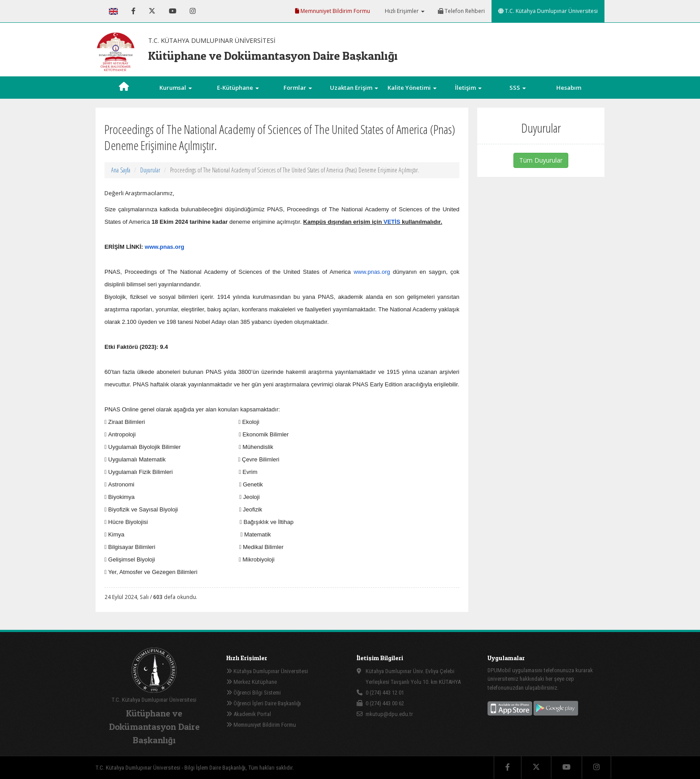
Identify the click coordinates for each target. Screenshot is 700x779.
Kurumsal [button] (176, 88)
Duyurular (150, 170)
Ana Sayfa (121, 170)
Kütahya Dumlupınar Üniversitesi (267, 671)
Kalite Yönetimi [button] (412, 88)
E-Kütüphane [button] (238, 88)
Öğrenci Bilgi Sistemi (254, 693)
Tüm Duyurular (541, 160)
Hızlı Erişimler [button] (404, 11)
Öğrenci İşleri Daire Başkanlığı (264, 703)
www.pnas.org (164, 247)
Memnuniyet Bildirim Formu (333, 11)
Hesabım (569, 88)
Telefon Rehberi (461, 11)
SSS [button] (518, 88)
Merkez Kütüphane (252, 682)
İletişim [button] (468, 88)
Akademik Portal (249, 714)
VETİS (392, 222)
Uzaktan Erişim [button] (354, 88)
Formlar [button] (298, 88)
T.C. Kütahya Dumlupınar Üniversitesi (548, 11)
